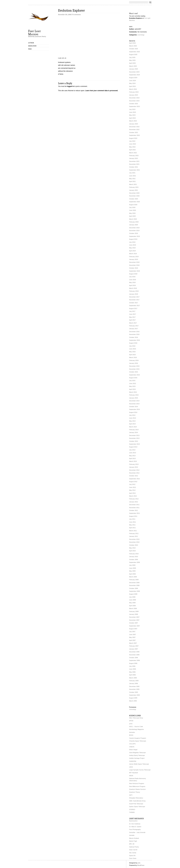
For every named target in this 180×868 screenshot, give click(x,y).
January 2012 (134, 502)
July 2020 (132, 207)
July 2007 (132, 632)
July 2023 (132, 109)
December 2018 (134, 262)
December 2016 (134, 332)
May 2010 (132, 548)
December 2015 (134, 366)
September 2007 (135, 626)
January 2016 (134, 363)
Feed (30, 49)
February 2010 (134, 554)
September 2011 (135, 513)
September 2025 (135, 52)
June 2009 (133, 568)
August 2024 (133, 78)
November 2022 (134, 130)
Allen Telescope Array (136, 718)
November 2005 (134, 689)
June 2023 (133, 112)
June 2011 (133, 522)
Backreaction (133, 821)
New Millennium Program (137, 786)
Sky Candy (133, 853)
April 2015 (132, 389)
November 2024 (134, 72)
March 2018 (133, 288)
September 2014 (135, 409)
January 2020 (134, 225)
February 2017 (134, 326)
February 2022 (134, 156)
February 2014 (134, 430)
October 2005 (134, 692)
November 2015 (134, 369)
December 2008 (134, 583)
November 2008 (134, 585)
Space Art (132, 856)
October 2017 (134, 303)
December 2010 (134, 539)
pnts (139, 863)
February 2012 (134, 499)
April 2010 (132, 551)
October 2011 (134, 510)
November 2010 (134, 542)
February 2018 (134, 291)
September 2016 (135, 340)
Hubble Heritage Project (137, 758)
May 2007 (132, 637)
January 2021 (134, 190)
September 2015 (135, 375)
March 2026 (133, 46)
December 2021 (134, 161)
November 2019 (134, 231)
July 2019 (132, 242)
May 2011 (132, 525)
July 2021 (132, 173)
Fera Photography (135, 829)
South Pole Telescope (136, 804)
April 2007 (132, 640)
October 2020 (134, 199)
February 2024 (134, 92)
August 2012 (133, 482)
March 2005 (133, 701)
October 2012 (134, 476)
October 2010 (134, 545)
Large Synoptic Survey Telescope (140, 770)
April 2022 (132, 150)
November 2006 (134, 655)
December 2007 (134, 617)
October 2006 (134, 658)
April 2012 (132, 493)
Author (31, 43)
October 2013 (134, 441)
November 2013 (134, 438)
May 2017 (132, 317)
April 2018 (132, 285)
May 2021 (132, 179)
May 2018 (132, 282)
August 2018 (133, 274)
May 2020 (132, 213)
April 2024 (132, 86)
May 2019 (132, 248)
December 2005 (134, 686)
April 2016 (132, 355)
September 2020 (135, 202)
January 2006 (134, 683)
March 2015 (133, 392)
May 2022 (132, 147)
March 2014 (133, 427)
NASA (131, 776)
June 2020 (133, 210)
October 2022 (134, 132)
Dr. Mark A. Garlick (135, 827)
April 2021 (132, 181)
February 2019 (134, 257)
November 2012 (134, 473)
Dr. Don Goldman (135, 824)
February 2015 (134, 395)
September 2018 (135, 271)
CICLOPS (132, 744)
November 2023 (134, 101)
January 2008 (134, 614)
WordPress (141, 865)
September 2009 (135, 562)
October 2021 (134, 167)
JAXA (131, 767)
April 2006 (132, 675)
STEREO (132, 809)
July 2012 (132, 484)
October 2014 (134, 407)
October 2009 (134, 560)
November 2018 (134, 265)
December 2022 (134, 127)
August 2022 (133, 138)
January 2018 (134, 294)
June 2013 (133, 453)
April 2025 (132, 63)
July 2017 (132, 311)
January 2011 (134, 536)
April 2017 (132, 320)
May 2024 (132, 83)
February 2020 (134, 222)
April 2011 (132, 528)
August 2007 (133, 629)
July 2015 (132, 381)
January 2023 (134, 124)
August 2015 (133, 378)
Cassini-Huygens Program (138, 738)
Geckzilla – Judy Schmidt (137, 832)
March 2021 (133, 184)
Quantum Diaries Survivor (137, 789)
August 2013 (133, 447)
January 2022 (134, 158)
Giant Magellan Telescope (138, 753)
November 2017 (134, 300)
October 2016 (134, 337)
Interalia (132, 835)
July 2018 (132, 277)
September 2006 (135, 660)
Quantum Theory (135, 792)
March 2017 (133, 323)
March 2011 (133, 531)
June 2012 (133, 487)
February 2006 (134, 681)
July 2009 (132, 565)
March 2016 (133, 357)
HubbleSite (133, 761)
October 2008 (134, 588)
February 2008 (134, 611)
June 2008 (133, 600)
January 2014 (134, 432)
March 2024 (133, 89)
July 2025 (132, 57)
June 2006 (133, 669)
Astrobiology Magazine (137, 729)
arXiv (131, 724)
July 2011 (132, 519)
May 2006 (132, 672)
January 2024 (134, 95)
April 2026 (132, 43)
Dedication (32, 46)
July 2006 (132, 666)
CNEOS (132, 747)
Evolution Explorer (72, 11)
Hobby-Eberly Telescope (137, 755)
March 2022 (133, 153)
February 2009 (134, 580)
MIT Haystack (134, 773)
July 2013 (132, 450)
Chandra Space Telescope (138, 741)
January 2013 (134, 467)
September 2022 (135, 135)
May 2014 (132, 421)
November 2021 (134, 164)
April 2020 (132, 216)
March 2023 (133, 121)
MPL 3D (132, 844)
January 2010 (134, 557)
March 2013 (133, 461)
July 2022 (132, 141)
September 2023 (135, 106)
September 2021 (135, 170)
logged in (70, 86)
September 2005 (135, 695)
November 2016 (134, 334)
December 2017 (134, 297)
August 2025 (133, 55)
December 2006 (134, 652)
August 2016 (133, 343)
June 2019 (133, 245)
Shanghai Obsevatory (136, 798)
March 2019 (133, 254)
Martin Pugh (133, 841)
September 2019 (135, 236)
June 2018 (133, 280)
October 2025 (134, 49)
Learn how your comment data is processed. (102, 91)
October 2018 (134, 268)
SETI (131, 795)
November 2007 (134, 620)
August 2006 (133, 663)
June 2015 (133, 383)
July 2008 (132, 597)
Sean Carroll (133, 850)
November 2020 (134, 196)
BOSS (131, 735)
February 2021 (134, 187)
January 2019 (134, 259)
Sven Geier (133, 858)
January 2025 (134, 69)
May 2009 (132, 571)
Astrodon (132, 732)
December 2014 (134, 401)
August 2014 (133, 412)
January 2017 (134, 329)
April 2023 (132, 118)
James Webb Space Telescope (139, 764)
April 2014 (132, 424)
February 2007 (134, 646)
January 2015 (134, 398)
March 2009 (133, 577)
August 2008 (133, 594)
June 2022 (133, 144)
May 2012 (132, 490)
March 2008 (133, 608)
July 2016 (132, 346)
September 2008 (135, 591)
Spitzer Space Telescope (137, 807)
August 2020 (133, 205)
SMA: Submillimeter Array (137, 801)
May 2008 (132, 603)
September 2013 (135, 444)
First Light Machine (35, 32)
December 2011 (134, 505)
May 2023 (132, 115)
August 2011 (133, 516)
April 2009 (132, 574)
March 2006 (133, 678)
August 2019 (133, 239)
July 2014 (132, 415)
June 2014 (133, 418)
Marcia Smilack (134, 838)
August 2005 (133, 698)
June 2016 (133, 349)
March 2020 (133, 219)
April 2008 (132, 606)
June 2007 (133, 635)
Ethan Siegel (133, 750)
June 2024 (133, 81)
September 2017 (135, 306)
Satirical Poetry (134, 847)
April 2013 (132, 458)
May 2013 (132, 456)
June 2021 (133, 176)
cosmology (141, 35)
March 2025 (133, 66)
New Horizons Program (137, 783)
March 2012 (133, 496)
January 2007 (134, 649)
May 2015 (132, 386)
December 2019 (134, 228)
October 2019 (134, 233)
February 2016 (134, 360)
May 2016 (132, 352)
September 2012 (135, 479)
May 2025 (132, 60)
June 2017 (133, 314)
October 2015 (134, 372)
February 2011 (134, 533)
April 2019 (132, 251)
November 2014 (134, 404)
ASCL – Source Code (136, 727)
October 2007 (134, 623)
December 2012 (134, 470)
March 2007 (133, 643)
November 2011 (134, 508)
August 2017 (133, 308)
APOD (131, 721)
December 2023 (134, 98)
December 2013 (134, 435)
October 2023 (134, 104)
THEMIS (132, 812)
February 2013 (134, 464)
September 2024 (135, 75)
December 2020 (134, 193)
